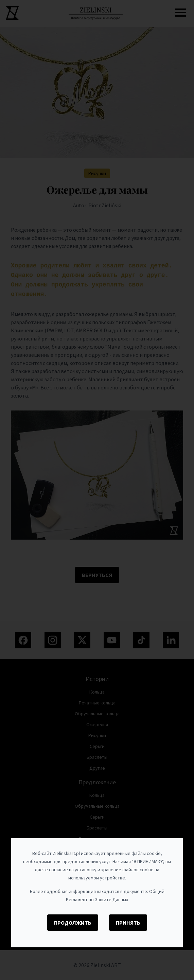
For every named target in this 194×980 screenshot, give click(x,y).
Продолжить (73, 923)
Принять (128, 923)
